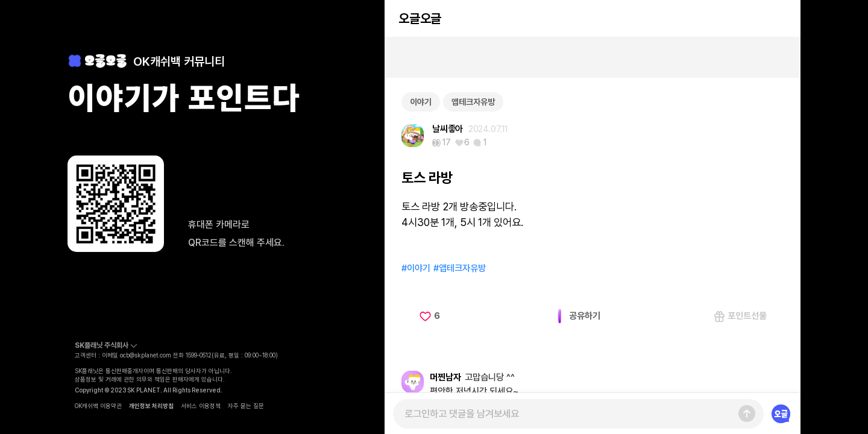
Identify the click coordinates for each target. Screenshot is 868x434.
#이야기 (416, 268)
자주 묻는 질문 (246, 406)
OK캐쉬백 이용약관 (98, 406)
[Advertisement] (593, 57)
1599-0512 (199, 355)
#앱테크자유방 (460, 268)
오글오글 (420, 18)
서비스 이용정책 (201, 406)
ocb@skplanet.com (146, 355)
